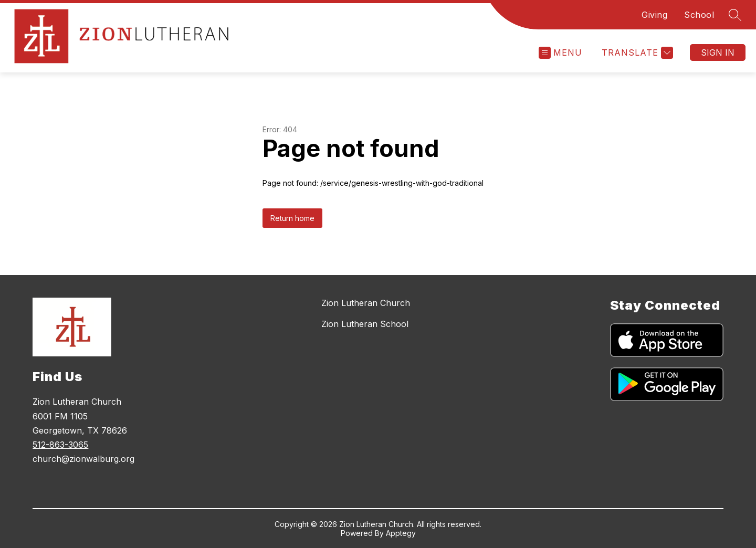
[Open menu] (560, 53)
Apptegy (401, 533)
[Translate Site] (636, 53)
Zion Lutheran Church (366, 303)
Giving (654, 15)
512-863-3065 (60, 445)
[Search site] (735, 15)
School (699, 15)
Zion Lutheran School (365, 324)
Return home (292, 218)
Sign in (718, 52)
